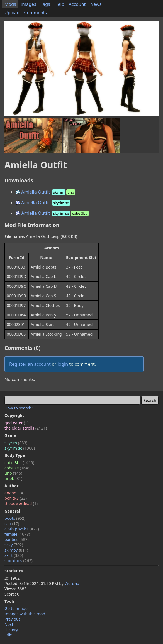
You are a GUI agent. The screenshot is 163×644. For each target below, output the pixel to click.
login (63, 364)
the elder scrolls (26, 428)
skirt (14, 555)
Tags (45, 4)
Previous (13, 619)
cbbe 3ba (19, 463)
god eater (16, 423)
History (11, 630)
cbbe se (18, 468)
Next (9, 624)
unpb (13, 478)
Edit (8, 635)
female (17, 534)
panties (17, 539)
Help (59, 4)
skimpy (16, 550)
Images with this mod (25, 614)
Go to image (16, 608)
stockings (19, 561)
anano (14, 493)
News (96, 4)
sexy (14, 545)
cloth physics (22, 529)
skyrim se (20, 448)
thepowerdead (21, 503)
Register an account (30, 364)
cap (12, 524)
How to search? (19, 408)
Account (77, 4)
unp (13, 473)
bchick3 (16, 498)
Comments (35, 13)
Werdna (72, 583)
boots (15, 518)
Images (28, 4)
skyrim (16, 443)
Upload (12, 13)
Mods (10, 4)
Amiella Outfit (46, 192)
